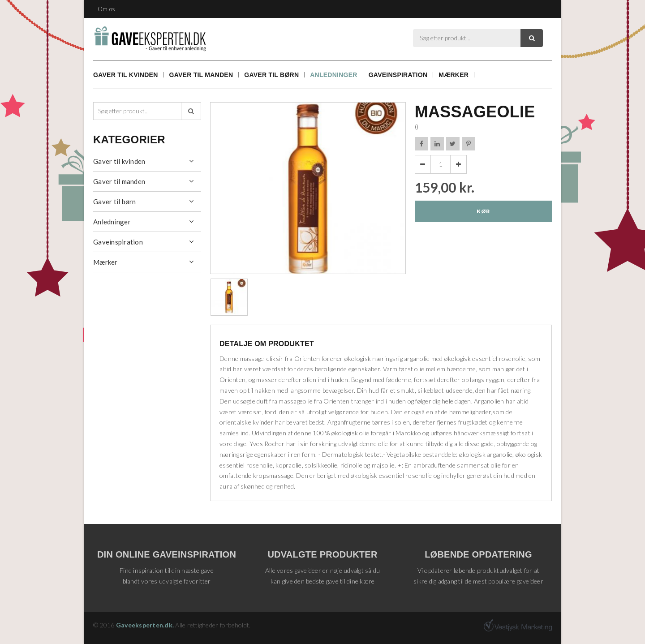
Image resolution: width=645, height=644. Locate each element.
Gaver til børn (271, 75)
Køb (483, 211)
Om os (106, 9)
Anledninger (333, 75)
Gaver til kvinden (126, 75)
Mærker (454, 75)
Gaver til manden (201, 75)
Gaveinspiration (398, 75)
